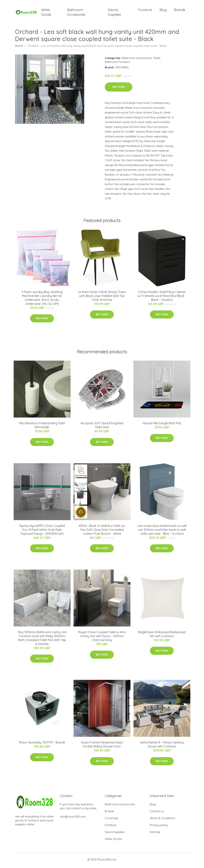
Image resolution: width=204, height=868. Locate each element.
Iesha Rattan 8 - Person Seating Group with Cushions (162, 746)
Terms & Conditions (162, 820)
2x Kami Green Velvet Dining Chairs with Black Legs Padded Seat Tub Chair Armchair (102, 298)
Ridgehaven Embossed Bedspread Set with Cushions (162, 636)
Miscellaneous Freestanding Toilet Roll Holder (42, 427)
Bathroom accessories (137, 60)
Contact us (157, 813)
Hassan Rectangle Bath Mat (162, 425)
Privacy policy (159, 827)
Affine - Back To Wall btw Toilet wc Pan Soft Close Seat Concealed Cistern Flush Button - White (102, 532)
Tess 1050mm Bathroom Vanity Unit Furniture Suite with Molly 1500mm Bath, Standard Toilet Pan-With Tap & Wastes (42, 640)
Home (19, 48)
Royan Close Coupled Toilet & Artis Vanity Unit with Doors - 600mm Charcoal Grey (102, 638)
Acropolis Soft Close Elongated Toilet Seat (102, 427)
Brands (180, 11)
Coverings (112, 820)
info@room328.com (73, 819)
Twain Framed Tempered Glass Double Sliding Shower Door (102, 746)
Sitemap (155, 834)
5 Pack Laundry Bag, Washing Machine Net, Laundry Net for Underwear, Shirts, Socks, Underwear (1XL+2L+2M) (42, 300)
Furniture (145, 11)
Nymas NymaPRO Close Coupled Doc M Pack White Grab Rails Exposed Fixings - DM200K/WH (42, 532)
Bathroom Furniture (118, 64)
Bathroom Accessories (76, 13)
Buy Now (119, 89)
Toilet (157, 60)
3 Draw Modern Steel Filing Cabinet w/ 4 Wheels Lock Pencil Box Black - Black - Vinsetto (162, 298)
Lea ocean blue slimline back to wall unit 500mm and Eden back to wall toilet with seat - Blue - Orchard (162, 532)
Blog (163, 11)
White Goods (46, 13)
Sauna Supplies (114, 13)
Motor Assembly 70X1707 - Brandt (42, 744)
